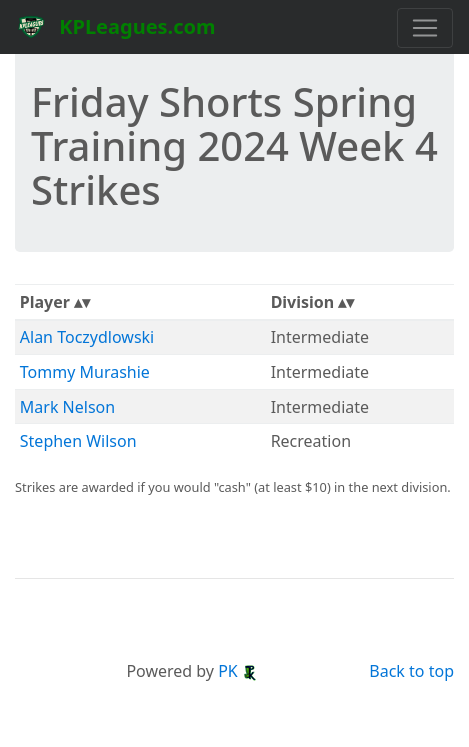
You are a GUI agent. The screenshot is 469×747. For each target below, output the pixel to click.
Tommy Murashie (85, 372)
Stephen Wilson (78, 441)
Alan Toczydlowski (87, 337)
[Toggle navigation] (425, 28)
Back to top (411, 671)
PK (238, 671)
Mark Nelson (67, 407)
